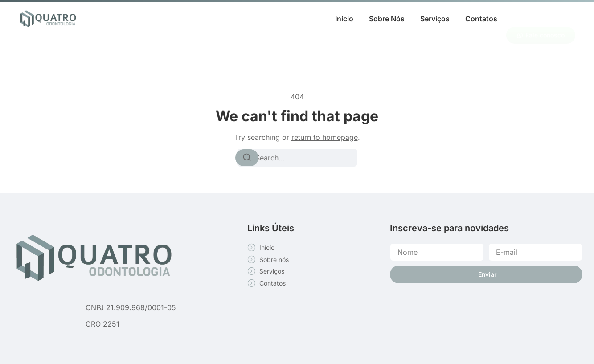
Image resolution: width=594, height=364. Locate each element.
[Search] (247, 158)
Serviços (435, 19)
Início (344, 19)
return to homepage (325, 137)
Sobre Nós (387, 19)
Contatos (481, 19)
